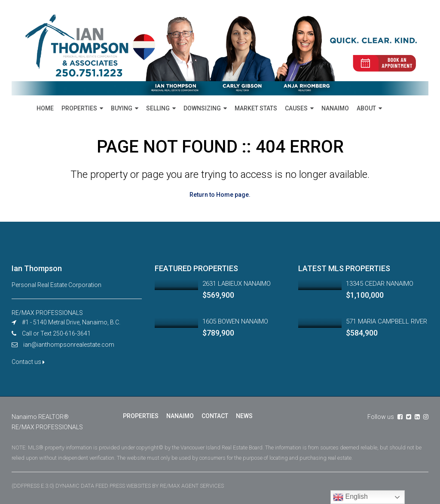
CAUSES (296, 108)
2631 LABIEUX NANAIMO (237, 284)
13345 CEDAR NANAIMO (380, 284)
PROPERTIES (79, 108)
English (350, 497)
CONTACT (215, 416)
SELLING (158, 108)
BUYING (122, 108)
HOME (45, 108)
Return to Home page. (220, 195)
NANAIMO (335, 108)
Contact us (28, 362)
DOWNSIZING (202, 108)
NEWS (244, 416)
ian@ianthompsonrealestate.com (69, 345)
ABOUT (366, 108)
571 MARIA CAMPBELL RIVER (387, 321)
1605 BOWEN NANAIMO (235, 321)
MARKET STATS (256, 108)
